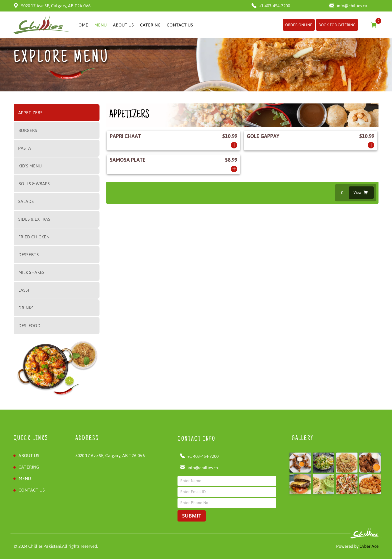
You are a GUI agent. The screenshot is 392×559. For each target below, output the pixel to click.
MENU (100, 25)
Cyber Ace (368, 546)
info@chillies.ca (348, 6)
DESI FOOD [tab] (29, 326)
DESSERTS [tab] (28, 255)
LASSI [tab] (24, 290)
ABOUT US (123, 25)
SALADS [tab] (26, 201)
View (361, 193)
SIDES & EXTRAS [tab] (34, 219)
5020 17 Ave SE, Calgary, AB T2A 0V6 (52, 6)
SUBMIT (191, 516)
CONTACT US (180, 25)
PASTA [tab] (25, 148)
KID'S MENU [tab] (30, 166)
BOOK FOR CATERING (337, 25)
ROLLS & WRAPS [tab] (34, 184)
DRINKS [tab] (26, 308)
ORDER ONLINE (299, 25)
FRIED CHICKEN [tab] (34, 237)
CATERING (150, 25)
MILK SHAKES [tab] (31, 272)
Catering (29, 467)
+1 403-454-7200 (271, 6)
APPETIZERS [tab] (30, 113)
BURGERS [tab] (28, 130)
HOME (82, 25)
